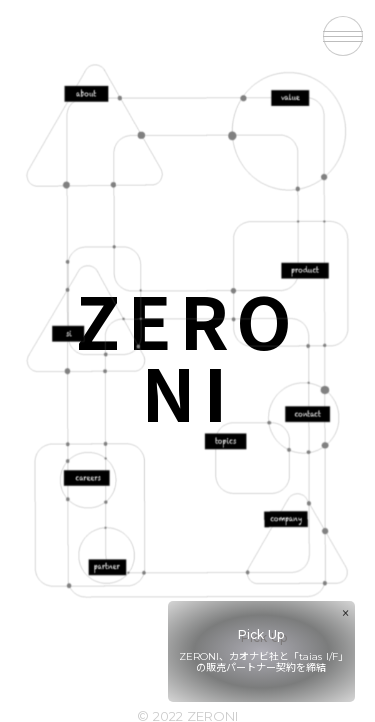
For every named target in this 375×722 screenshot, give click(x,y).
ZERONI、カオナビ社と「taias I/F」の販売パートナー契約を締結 (261, 662)
